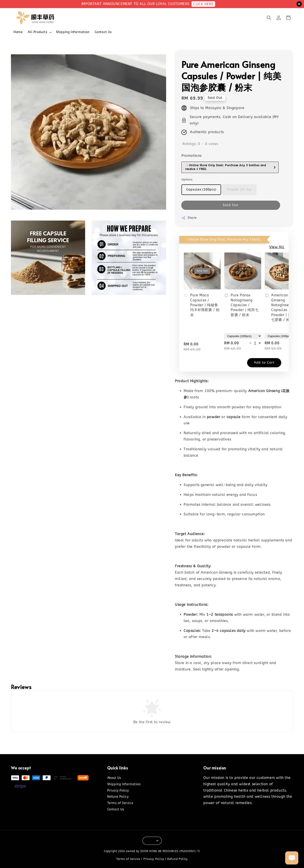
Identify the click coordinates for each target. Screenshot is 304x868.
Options (187, 179)
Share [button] (189, 218)
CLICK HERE (203, 4)
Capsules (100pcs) (201, 190)
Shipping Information (73, 32)
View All (277, 247)
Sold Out (231, 205)
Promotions (192, 156)
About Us (114, 778)
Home (18, 32)
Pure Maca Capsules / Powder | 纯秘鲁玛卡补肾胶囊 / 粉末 (202, 305)
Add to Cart (264, 362)
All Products (38, 32)
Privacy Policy (118, 791)
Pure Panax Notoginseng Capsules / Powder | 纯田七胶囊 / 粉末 (241, 305)
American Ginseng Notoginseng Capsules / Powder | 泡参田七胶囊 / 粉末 (282, 307)
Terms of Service (120, 803)
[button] (269, 18)
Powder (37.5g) (239, 190)
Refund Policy (118, 797)
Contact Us (103, 32)
